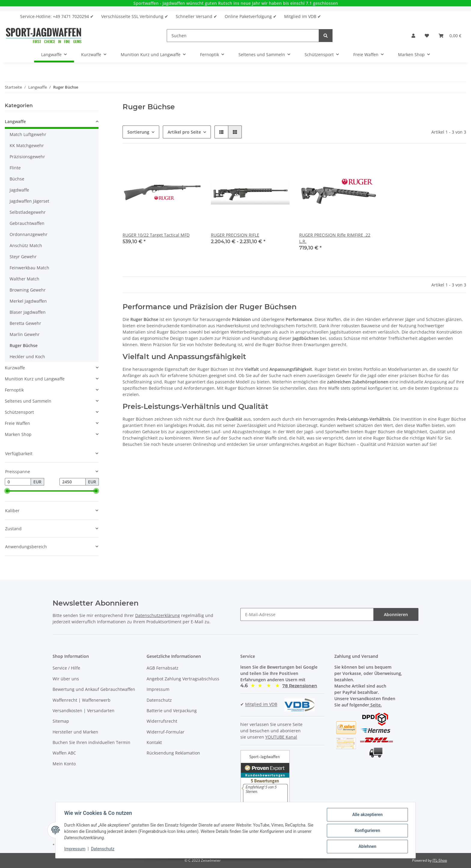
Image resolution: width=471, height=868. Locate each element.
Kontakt (154, 742)
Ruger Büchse (24, 345)
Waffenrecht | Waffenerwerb (82, 700)
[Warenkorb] (450, 36)
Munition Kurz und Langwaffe (35, 379)
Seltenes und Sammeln (28, 401)
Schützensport (19, 412)
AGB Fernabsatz (163, 668)
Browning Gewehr (28, 290)
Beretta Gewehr (25, 323)
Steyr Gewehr (23, 257)
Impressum (158, 689)
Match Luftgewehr (28, 134)
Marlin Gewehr (25, 334)
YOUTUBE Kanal (281, 737)
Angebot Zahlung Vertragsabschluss (183, 679)
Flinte (15, 168)
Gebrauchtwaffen (27, 223)
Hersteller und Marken (75, 732)
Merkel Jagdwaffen (28, 301)
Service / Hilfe (66, 668)
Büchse (17, 179)
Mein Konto (64, 764)
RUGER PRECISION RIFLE (235, 235)
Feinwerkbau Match (29, 268)
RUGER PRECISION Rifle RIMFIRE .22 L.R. (335, 238)
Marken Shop (18, 434)
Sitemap (61, 721)
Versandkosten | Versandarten (84, 711)
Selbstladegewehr (28, 212)
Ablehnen (366, 847)
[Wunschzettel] (427, 36)
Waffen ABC (64, 753)
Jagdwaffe (19, 190)
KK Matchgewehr (27, 145)
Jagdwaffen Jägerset (29, 201)
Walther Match (24, 279)
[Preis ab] (18, 482)
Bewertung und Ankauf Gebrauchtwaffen (94, 689)
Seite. (375, 705)
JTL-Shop (440, 860)
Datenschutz (159, 700)
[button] (413, 36)
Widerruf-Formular (166, 732)
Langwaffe (15, 121)
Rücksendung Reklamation (173, 753)
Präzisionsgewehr (27, 157)
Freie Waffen (17, 423)
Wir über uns (66, 679)
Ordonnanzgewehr (29, 234)
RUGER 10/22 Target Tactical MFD (156, 235)
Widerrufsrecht (162, 721)
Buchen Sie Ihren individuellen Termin (91, 742)
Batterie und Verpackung (172, 711)
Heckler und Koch (27, 357)
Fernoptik (14, 390)
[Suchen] (243, 36)
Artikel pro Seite (184, 132)
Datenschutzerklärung (158, 615)
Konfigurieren (366, 831)
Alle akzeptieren (366, 815)
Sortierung (138, 132)
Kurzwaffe (15, 368)
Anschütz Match (26, 245)
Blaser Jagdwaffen (28, 312)
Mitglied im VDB (261, 705)
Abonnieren (396, 614)
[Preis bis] (73, 482)
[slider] (7, 491)
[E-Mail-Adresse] (307, 614)
